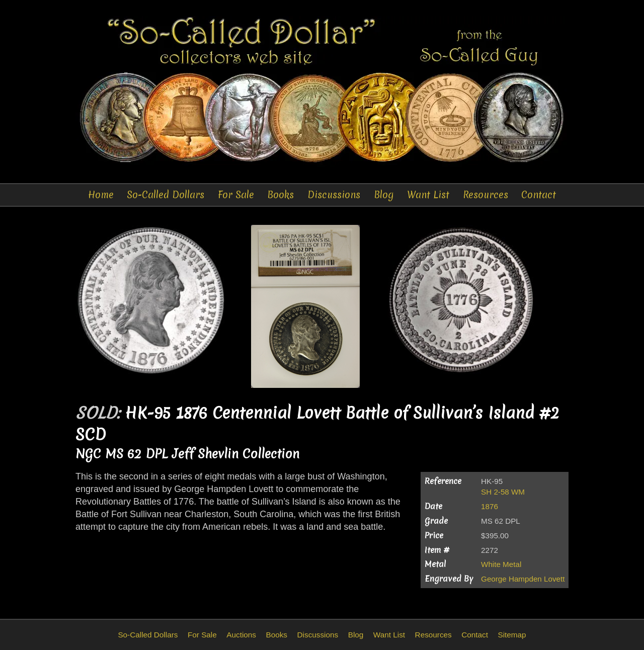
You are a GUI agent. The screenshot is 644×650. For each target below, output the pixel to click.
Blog (384, 195)
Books (280, 195)
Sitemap (512, 635)
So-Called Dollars (166, 195)
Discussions (334, 195)
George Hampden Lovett (523, 579)
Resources (486, 195)
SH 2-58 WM (503, 492)
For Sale (236, 195)
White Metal (501, 564)
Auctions (241, 635)
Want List (428, 195)
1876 (490, 506)
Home (101, 195)
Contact (539, 195)
